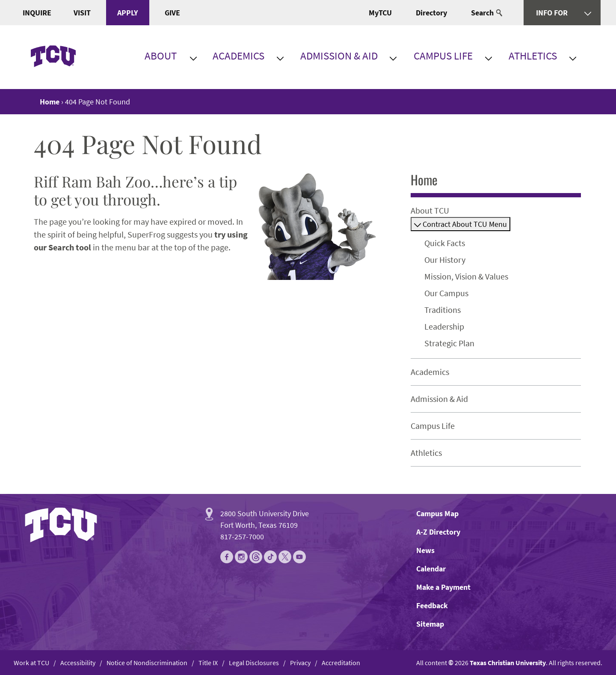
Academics (238, 56)
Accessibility (78, 663)
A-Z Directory (438, 532)
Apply (127, 13)
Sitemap (430, 624)
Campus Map (437, 513)
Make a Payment (443, 587)
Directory (431, 13)
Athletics (533, 56)
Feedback (432, 605)
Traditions (443, 310)
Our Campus (446, 293)
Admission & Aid (339, 56)
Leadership (444, 326)
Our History (445, 260)
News (425, 550)
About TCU (430, 210)
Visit (82, 13)
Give (172, 13)
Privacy (300, 663)
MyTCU (380, 13)
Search (487, 13)
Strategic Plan (449, 343)
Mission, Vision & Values (466, 276)
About (161, 56)
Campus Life (443, 56)
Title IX (208, 663)
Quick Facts (445, 243)
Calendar (431, 569)
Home (424, 180)
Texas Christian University (508, 663)
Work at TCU (31, 663)
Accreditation (341, 663)
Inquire (37, 13)
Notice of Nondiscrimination (147, 663)
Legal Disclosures (254, 663)
